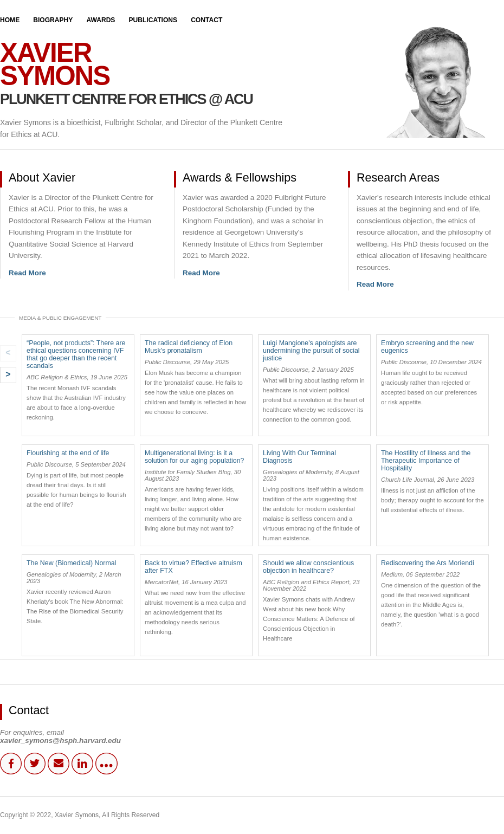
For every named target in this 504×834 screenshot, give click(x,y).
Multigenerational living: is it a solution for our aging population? (194, 457)
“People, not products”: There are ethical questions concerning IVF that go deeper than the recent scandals (76, 354)
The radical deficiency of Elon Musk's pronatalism (189, 347)
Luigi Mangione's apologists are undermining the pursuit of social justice (311, 351)
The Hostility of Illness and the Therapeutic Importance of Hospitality (426, 461)
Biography (53, 20)
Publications (153, 20)
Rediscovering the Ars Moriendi (428, 563)
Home (10, 20)
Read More (27, 273)
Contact (206, 20)
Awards (101, 20)
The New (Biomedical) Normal (71, 563)
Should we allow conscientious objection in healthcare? (308, 567)
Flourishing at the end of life (68, 453)
